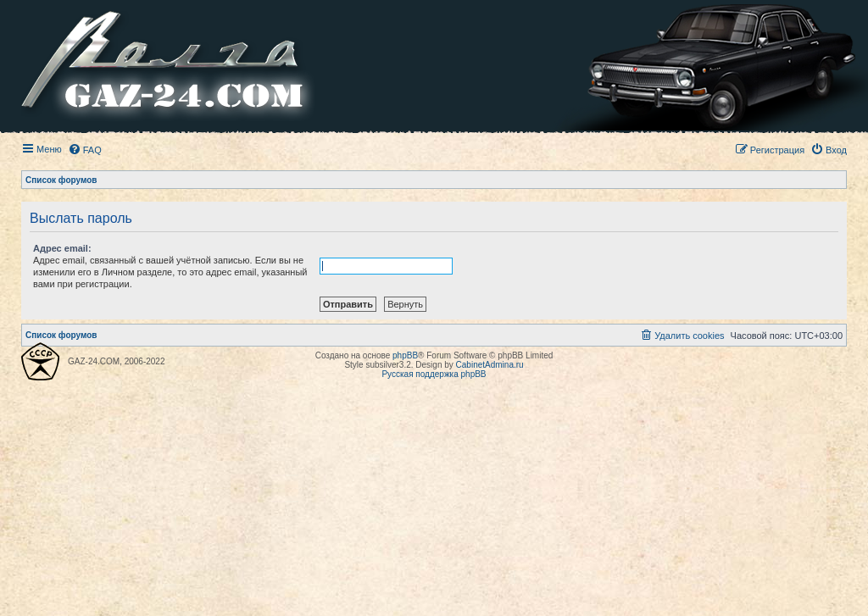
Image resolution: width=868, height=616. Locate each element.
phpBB (405, 355)
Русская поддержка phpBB (434, 374)
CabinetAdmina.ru (490, 365)
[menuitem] (85, 150)
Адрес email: (62, 248)
